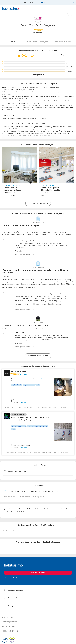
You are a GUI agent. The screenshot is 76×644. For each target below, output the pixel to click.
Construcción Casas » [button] (48, 185)
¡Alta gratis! (45, 3)
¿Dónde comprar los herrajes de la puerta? (22, 225)
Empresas (12, 509)
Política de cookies (8, 626)
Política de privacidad (9, 622)
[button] (38, 590)
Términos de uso (7, 617)
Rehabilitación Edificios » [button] (12, 185)
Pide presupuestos (38, 573)
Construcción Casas (26, 509)
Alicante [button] (24, 402)
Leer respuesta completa (23, 254)
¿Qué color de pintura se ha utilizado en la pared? (26, 326)
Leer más (5, 138)
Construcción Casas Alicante (47, 509)
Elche (63, 509)
